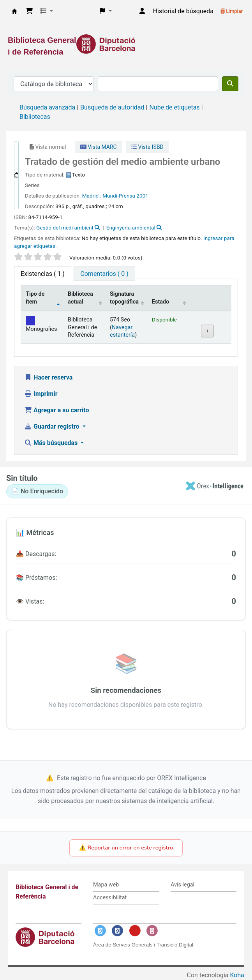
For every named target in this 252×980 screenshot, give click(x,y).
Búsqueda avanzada (47, 107)
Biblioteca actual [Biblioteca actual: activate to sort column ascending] (80, 298)
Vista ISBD (147, 147)
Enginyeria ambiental (131, 228)
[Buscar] (230, 84)
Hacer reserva (48, 377)
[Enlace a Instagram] (152, 931)
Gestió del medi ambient (65, 228)
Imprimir (41, 394)
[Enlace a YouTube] (135, 931)
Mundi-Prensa (119, 196)
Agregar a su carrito (57, 410)
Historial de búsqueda (183, 11)
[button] (29, 11)
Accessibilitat (110, 898)
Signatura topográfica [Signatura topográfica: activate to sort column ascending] (124, 298)
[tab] (104, 274)
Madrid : (92, 196)
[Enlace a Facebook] (118, 931)
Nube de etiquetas (174, 107)
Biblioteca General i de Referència (14, 11)
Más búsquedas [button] (52, 443)
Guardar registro (53, 426)
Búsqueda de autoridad (112, 107)
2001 (142, 196)
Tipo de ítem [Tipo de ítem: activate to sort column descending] (35, 298)
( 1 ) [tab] (43, 274)
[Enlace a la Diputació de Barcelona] (126, 44)
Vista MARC (99, 147)
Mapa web (106, 885)
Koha (237, 975)
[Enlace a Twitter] (100, 931)
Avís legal (182, 885)
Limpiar (232, 11)
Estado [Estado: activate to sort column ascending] (160, 302)
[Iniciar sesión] (142, 11)
